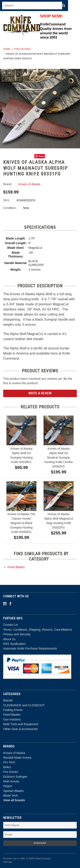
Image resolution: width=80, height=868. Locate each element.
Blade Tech (11, 796)
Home (7, 49)
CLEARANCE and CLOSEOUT (24, 705)
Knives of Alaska (14, 753)
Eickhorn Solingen (15, 777)
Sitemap (7, 862)
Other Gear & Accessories (20, 729)
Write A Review (40, 393)
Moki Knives (11, 781)
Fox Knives (11, 772)
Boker (7, 767)
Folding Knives (13, 710)
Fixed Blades (22, 49)
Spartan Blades (13, 791)
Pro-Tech (9, 762)
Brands (8, 700)
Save (41, 156)
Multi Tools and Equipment (21, 724)
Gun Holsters (12, 719)
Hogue (8, 786)
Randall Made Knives (17, 758)
